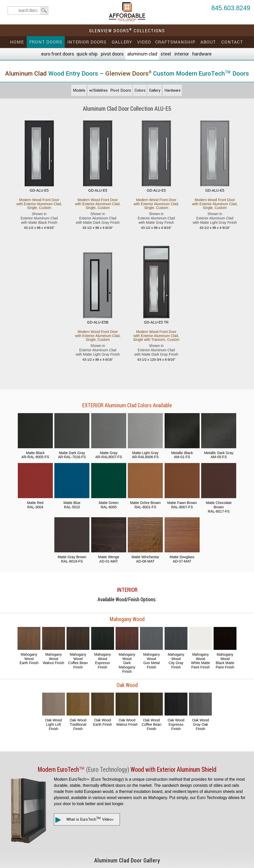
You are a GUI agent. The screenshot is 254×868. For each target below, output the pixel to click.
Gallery (122, 42)
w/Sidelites (98, 90)
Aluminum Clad (142, 54)
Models (79, 90)
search (28, 11)
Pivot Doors (112, 54)
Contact (232, 42)
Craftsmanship (175, 42)
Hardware (202, 54)
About (208, 42)
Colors (140, 90)
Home (17, 42)
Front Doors (46, 42)
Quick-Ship (87, 54)
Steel (166, 54)
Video (144, 42)
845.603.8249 (231, 8)
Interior (182, 54)
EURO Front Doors (58, 54)
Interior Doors (87, 42)
